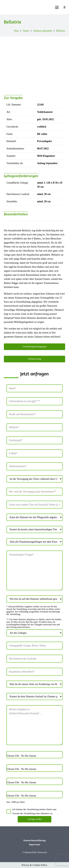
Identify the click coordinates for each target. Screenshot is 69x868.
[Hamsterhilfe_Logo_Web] (30, 7)
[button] (57, 7)
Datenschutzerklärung (34, 840)
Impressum (34, 844)
